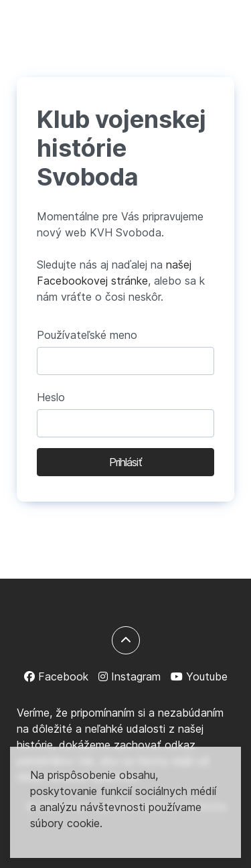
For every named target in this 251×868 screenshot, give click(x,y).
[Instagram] (130, 676)
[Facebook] (56, 676)
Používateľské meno (87, 335)
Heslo (51, 397)
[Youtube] (199, 676)
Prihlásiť (125, 462)
